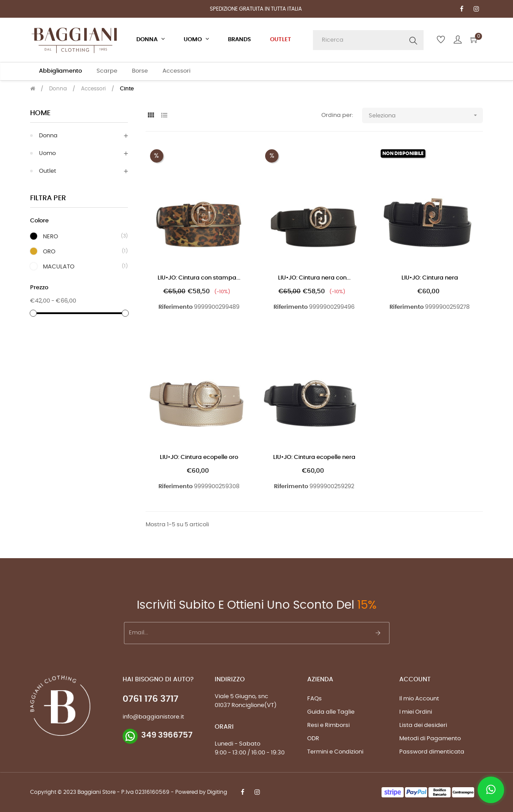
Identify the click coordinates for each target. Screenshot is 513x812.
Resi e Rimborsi (328, 725)
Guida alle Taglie (331, 712)
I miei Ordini (416, 712)
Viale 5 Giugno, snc (241, 697)
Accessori (176, 71)
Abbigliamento (60, 71)
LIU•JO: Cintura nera (430, 278)
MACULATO (59, 267)
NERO (50, 237)
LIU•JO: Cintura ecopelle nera (314, 457)
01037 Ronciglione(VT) (246, 705)
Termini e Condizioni (335, 752)
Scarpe (107, 71)
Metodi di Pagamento (430, 739)
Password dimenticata (432, 752)
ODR (313, 739)
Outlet (48, 171)
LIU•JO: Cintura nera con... (314, 278)
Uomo (47, 153)
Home (40, 113)
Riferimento (175, 307)
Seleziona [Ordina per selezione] (426, 115)
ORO (49, 252)
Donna (48, 136)
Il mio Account (419, 699)
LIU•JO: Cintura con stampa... (199, 278)
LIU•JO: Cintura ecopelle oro (199, 457)
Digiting (217, 792)
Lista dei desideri (423, 725)
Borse (140, 71)
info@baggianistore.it (153, 717)
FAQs (314, 699)
